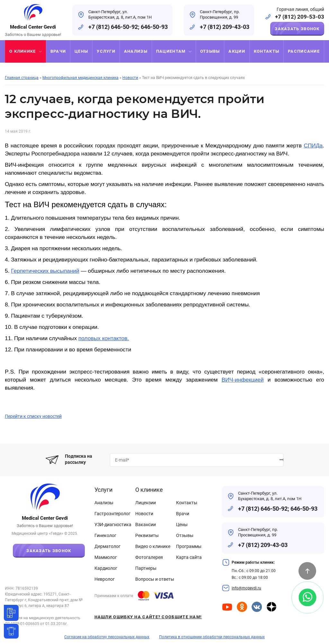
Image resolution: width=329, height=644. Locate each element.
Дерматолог (107, 546)
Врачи (183, 514)
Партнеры (146, 568)
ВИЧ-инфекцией (243, 380)
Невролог (105, 579)
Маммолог (106, 557)
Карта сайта (189, 557)
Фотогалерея (149, 557)
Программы (189, 546)
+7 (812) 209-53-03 (300, 17)
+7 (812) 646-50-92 (113, 27)
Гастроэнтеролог (112, 514)
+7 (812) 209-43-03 (225, 27)
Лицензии (146, 503)
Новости (144, 514)
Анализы (104, 503)
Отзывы (185, 535)
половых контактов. (104, 338)
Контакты (187, 503)
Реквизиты (147, 535)
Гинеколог (105, 535)
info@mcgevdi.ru (246, 588)
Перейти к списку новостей (33, 416)
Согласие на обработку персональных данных (107, 637)
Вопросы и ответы (155, 579)
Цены (182, 525)
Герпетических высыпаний (45, 271)
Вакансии (146, 525)
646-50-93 (154, 27)
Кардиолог (106, 568)
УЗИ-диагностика (113, 525)
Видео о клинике (153, 546)
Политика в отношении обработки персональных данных (212, 637)
